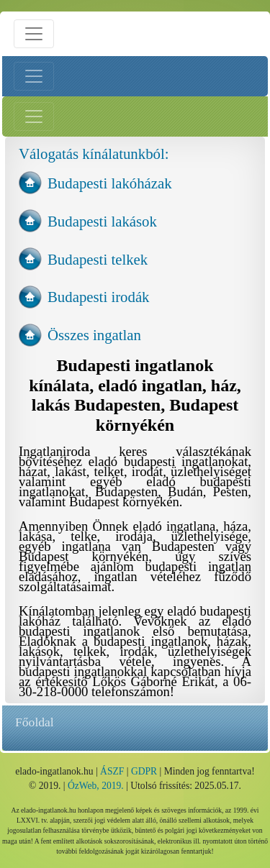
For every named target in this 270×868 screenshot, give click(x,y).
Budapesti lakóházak (110, 183)
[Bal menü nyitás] (34, 76)
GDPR (144, 771)
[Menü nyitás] (34, 34)
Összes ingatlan (94, 335)
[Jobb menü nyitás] (34, 117)
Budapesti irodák (99, 297)
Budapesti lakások (102, 221)
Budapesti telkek (98, 259)
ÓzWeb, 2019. (96, 786)
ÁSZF (112, 771)
